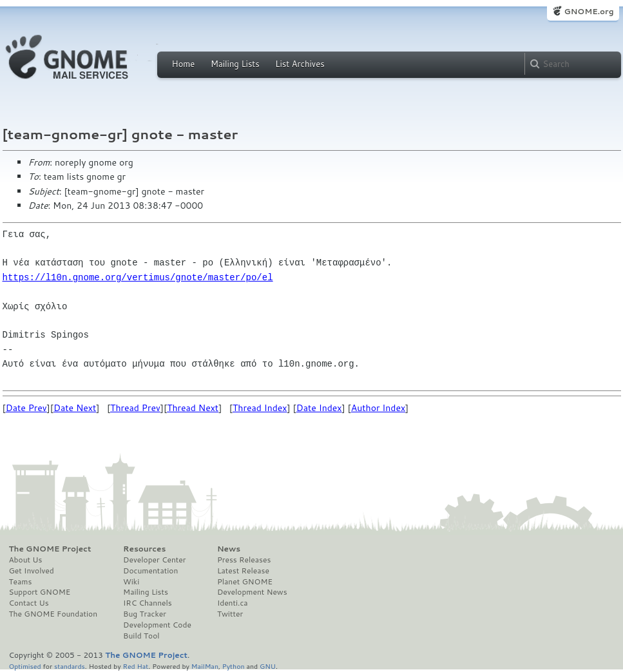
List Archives (300, 64)
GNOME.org (589, 11)
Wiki (131, 582)
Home (184, 64)
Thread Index (260, 408)
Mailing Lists (235, 64)
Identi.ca (233, 603)
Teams (21, 582)
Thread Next (193, 408)
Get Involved (32, 571)
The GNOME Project (50, 549)
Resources (144, 549)
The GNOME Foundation (53, 614)
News (229, 549)
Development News (252, 592)
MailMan (205, 666)
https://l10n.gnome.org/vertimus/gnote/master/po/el (138, 277)
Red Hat (135, 666)
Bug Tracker (145, 614)
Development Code (157, 625)
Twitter (230, 614)
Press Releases (244, 560)
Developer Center (154, 560)
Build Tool (141, 636)
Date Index (319, 408)
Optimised (25, 666)
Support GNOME (40, 592)
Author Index (378, 408)
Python (234, 666)
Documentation (150, 571)
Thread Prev (135, 408)
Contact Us (29, 603)
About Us (26, 560)
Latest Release (243, 571)
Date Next (75, 408)
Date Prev (26, 408)
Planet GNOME (245, 582)
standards (70, 666)
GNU (268, 666)
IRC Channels (148, 603)
